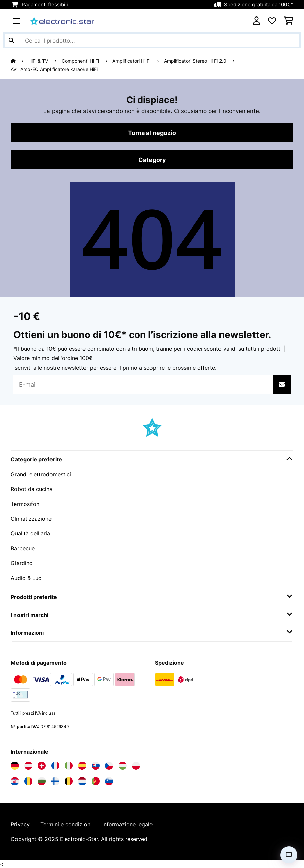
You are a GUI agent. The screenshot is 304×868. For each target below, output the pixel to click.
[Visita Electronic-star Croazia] (15, 781)
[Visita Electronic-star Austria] (28, 766)
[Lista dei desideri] (272, 21)
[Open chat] (289, 855)
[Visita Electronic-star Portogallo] (96, 781)
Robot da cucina (32, 489)
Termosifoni (26, 504)
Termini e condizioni (66, 824)
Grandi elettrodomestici (41, 474)
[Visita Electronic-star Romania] (28, 781)
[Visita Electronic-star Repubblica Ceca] (109, 766)
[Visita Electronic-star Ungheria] (123, 766)
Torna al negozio (152, 133)
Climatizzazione (31, 519)
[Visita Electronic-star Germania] (15, 766)
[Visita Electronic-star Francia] (55, 766)
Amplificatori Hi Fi (132, 61)
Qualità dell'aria (30, 533)
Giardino (22, 563)
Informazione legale (127, 824)
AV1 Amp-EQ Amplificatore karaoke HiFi (54, 69)
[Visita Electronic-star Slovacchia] (96, 766)
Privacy (20, 824)
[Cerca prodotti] (152, 40)
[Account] (256, 21)
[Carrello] (289, 21)
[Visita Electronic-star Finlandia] (55, 781)
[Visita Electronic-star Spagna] (82, 766)
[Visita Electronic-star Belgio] (69, 781)
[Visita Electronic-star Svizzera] (42, 766)
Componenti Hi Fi (81, 61)
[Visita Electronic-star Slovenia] (109, 781)
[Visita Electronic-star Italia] (69, 766)
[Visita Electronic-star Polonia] (136, 766)
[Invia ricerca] (11, 40)
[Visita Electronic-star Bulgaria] (42, 781)
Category (152, 160)
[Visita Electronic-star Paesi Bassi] (82, 781)
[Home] (20, 61)
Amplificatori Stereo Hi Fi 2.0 (196, 61)
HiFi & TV (39, 61)
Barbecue (23, 548)
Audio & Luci (27, 578)
